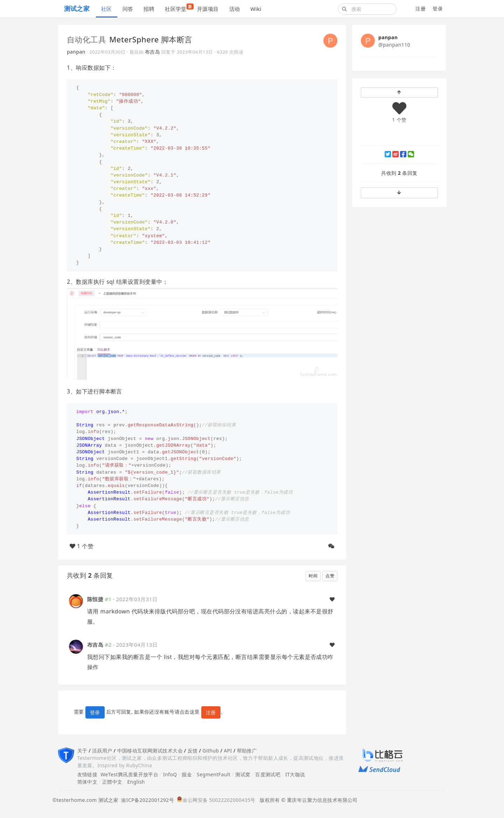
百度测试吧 (268, 774)
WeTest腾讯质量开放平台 (129, 774)
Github (211, 751)
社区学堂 (178, 8)
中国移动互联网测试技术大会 (150, 751)
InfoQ (170, 774)
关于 (82, 751)
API (228, 751)
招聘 (149, 9)
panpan (76, 52)
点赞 (330, 576)
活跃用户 (102, 751)
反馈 (193, 751)
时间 (313, 576)
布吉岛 (152, 52)
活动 (235, 9)
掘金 (187, 774)
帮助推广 (247, 751)
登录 (438, 9)
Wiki (256, 9)
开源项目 (208, 9)
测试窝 (243, 774)
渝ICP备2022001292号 (146, 800)
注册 (421, 9)
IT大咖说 (295, 774)
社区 (107, 9)
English (136, 782)
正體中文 (112, 782)
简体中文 (87, 782)
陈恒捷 (95, 599)
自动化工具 (86, 39)
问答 (128, 9)
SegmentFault (213, 774)
